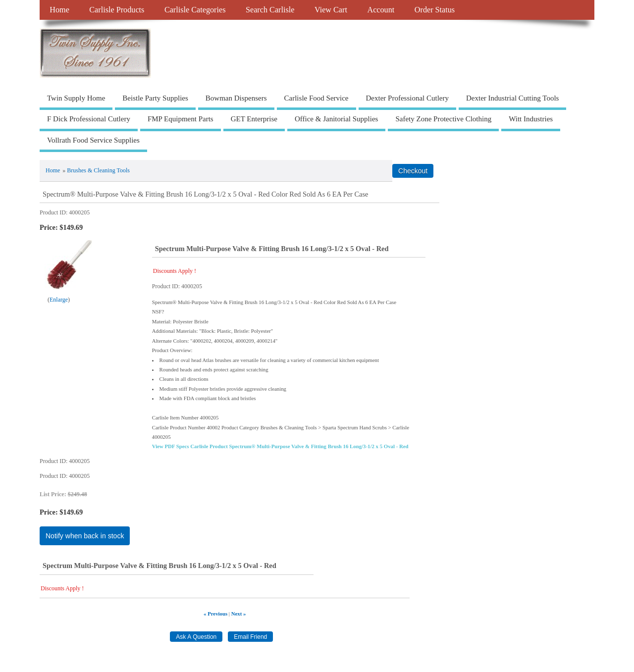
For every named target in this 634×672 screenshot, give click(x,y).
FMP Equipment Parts (181, 119)
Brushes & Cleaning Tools (98, 170)
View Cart (331, 10)
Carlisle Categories (195, 10)
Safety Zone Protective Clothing (443, 119)
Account (381, 10)
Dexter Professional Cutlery (407, 98)
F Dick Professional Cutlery (89, 119)
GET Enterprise (254, 119)
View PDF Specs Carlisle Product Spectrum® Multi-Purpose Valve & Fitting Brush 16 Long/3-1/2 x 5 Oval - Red (280, 446)
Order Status (435, 10)
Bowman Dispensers (236, 98)
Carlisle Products (117, 10)
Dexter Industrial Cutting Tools (512, 98)
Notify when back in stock (85, 536)
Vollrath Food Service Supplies (93, 140)
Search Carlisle (270, 10)
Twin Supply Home (76, 98)
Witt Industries (531, 119)
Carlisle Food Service (317, 98)
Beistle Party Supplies (155, 98)
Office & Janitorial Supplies (336, 119)
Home (59, 10)
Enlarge (59, 300)
